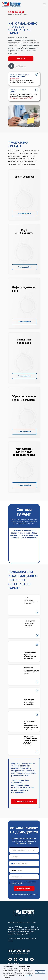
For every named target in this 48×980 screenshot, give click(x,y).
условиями (28, 976)
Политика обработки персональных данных (24, 894)
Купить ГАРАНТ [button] (14, 963)
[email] (24, 857)
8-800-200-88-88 (19, 951)
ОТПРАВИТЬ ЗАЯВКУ (24, 889)
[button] (21, 59)
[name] (24, 850)
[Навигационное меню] (44, 4)
